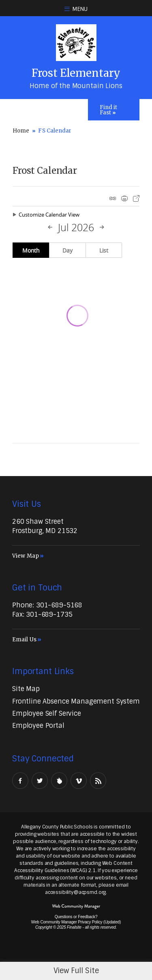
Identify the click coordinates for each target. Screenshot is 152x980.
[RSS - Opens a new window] (98, 781)
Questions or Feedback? (76, 917)
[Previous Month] (50, 228)
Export (136, 198)
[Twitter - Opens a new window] (40, 781)
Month (31, 250)
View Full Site (76, 971)
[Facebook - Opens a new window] (20, 781)
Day (67, 250)
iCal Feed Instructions (113, 198)
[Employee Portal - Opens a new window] (38, 726)
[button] (76, 8)
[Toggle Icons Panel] (114, 110)
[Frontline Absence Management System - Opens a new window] (76, 701)
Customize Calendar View (49, 215)
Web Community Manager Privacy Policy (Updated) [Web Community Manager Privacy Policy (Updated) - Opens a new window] (76, 922)
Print (124, 198)
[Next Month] (102, 228)
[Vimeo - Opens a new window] (79, 781)
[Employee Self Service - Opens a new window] (47, 713)
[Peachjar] (59, 781)
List (104, 250)
